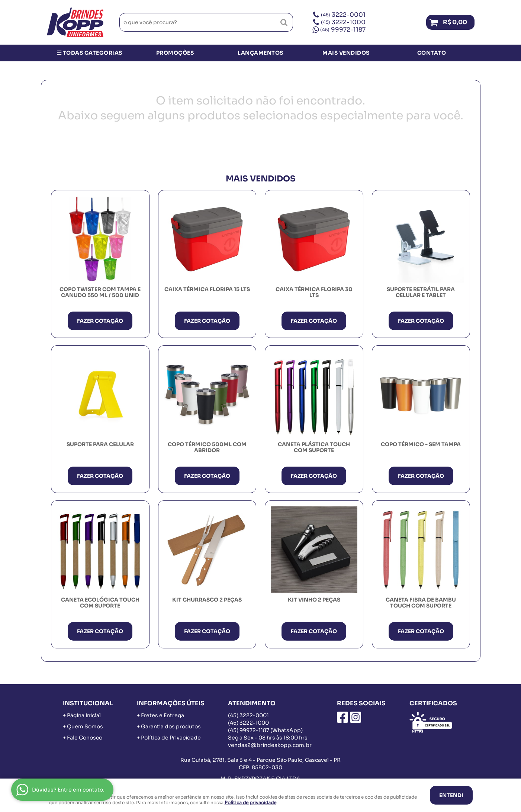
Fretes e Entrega (163, 715)
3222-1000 (343, 22)
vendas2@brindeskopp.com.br (270, 745)
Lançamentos (260, 53)
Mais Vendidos (346, 53)
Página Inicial (84, 715)
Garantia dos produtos (171, 726)
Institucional (88, 703)
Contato (432, 53)
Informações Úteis (171, 703)
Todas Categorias (90, 53)
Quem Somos (85, 726)
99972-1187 (343, 30)
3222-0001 (343, 15)
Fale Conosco (85, 738)
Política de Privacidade (171, 738)
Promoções (175, 53)
